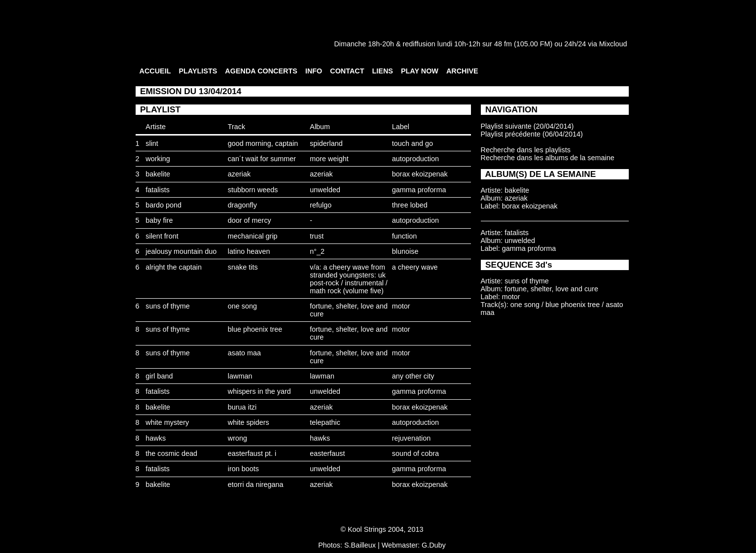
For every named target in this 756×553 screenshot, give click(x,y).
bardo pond (163, 205)
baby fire (159, 220)
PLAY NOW (420, 71)
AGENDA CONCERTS (261, 71)
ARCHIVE (462, 71)
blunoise (405, 251)
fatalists (158, 190)
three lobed (410, 205)
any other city (413, 376)
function (404, 236)
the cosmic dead (171, 453)
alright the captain (174, 267)
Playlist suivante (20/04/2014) (527, 126)
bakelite (158, 174)
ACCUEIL (155, 71)
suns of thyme (168, 306)
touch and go (413, 143)
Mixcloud (613, 44)
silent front (162, 236)
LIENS (383, 71)
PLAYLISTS (198, 71)
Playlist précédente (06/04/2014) (532, 134)
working (158, 159)
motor (401, 306)
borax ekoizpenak (420, 174)
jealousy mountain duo (181, 251)
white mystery (167, 422)
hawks (156, 438)
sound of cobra (415, 453)
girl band (159, 376)
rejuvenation (411, 438)
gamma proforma (419, 190)
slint (152, 143)
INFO (314, 71)
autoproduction (415, 159)
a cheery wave (415, 267)
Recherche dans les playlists (526, 150)
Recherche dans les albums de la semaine (548, 158)
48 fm (503, 44)
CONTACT (347, 71)
